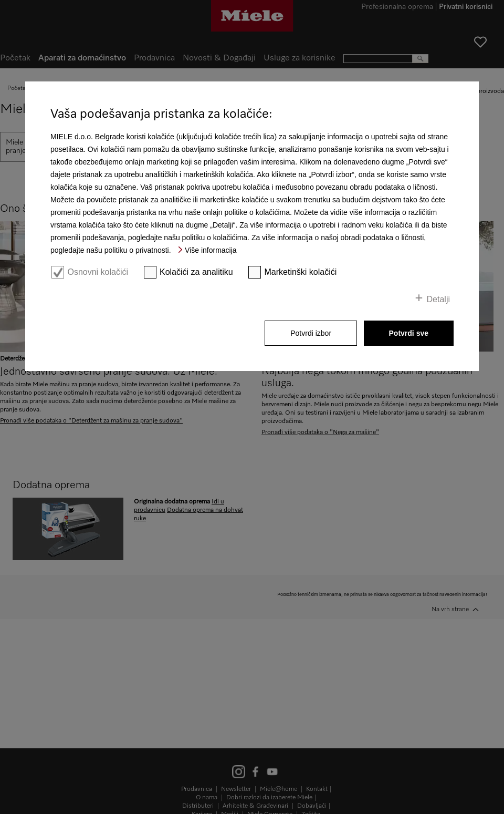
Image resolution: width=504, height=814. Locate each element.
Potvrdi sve (409, 333)
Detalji (438, 299)
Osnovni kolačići (98, 272)
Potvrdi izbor (311, 333)
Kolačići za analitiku (196, 272)
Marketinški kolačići (301, 272)
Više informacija (211, 250)
